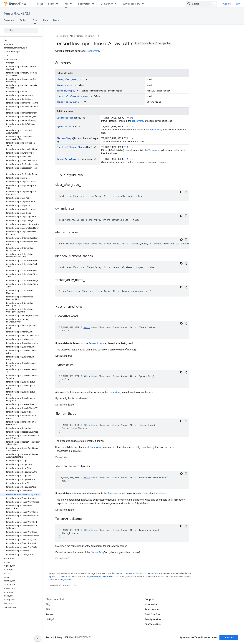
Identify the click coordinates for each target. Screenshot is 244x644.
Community (107, 4)
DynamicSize (64, 126)
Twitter (49, 614)
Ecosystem (84, 4)
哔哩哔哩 (50, 619)
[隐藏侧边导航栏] (38, 638)
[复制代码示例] (186, 192)
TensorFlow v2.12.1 (17, 14)
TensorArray (94, 51)
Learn (51, 4)
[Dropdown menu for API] (72, 4)
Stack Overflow (152, 614)
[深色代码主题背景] (181, 192)
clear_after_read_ (68, 79)
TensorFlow (61, 36)
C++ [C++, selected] (35, 20)
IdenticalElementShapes (71, 147)
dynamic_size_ (65, 85)
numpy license (64, 580)
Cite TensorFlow (153, 624)
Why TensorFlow (132, 4)
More (56, 20)
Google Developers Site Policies (99, 577)
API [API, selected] (66, 4)
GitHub (227, 4)
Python (24, 20)
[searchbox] (21, 30)
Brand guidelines (153, 619)
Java (45, 20)
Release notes (152, 609)
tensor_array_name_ (68, 102)
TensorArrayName (67, 159)
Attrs (130, 118)
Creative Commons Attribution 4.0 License (134, 573)
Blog (48, 604)
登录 (238, 4)
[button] (20, 44)
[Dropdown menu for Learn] (58, 4)
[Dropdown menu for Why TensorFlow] (144, 4)
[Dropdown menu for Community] (116, 4)
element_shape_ (66, 91)
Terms (49, 637)
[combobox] (201, 4)
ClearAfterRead (66, 118)
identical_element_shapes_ (73, 96)
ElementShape (65, 138)
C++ (100, 36)
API (71, 36)
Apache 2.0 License (58, 577)
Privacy (59, 637)
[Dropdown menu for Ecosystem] (94, 4)
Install (40, 4)
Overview (9, 20)
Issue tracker (151, 604)
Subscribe (229, 637)
